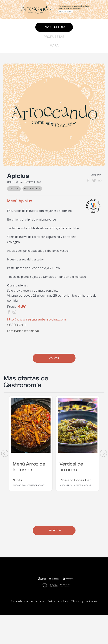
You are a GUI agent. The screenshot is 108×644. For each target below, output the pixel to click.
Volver (54, 358)
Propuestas (54, 37)
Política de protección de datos (28, 601)
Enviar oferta (54, 27)
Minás (17, 480)
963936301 (16, 325)
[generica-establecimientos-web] (54, 115)
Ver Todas (54, 530)
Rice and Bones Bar (75, 480)
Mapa (54, 46)
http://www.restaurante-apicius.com (37, 320)
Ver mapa (31, 331)
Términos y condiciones (84, 601)
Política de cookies (58, 601)
